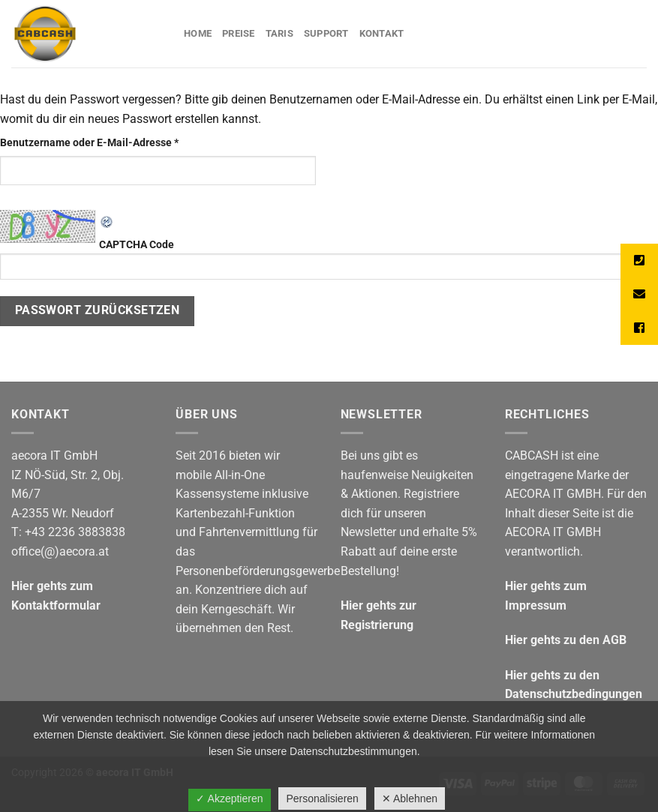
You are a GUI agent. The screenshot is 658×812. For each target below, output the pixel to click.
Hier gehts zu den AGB (566, 640)
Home (198, 33)
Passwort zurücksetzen (98, 310)
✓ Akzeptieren (229, 799)
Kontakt (382, 33)
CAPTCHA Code (329, 259)
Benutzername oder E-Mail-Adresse (117, 142)
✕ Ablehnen (410, 799)
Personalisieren (322, 799)
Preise (239, 33)
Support (326, 33)
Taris (279, 33)
